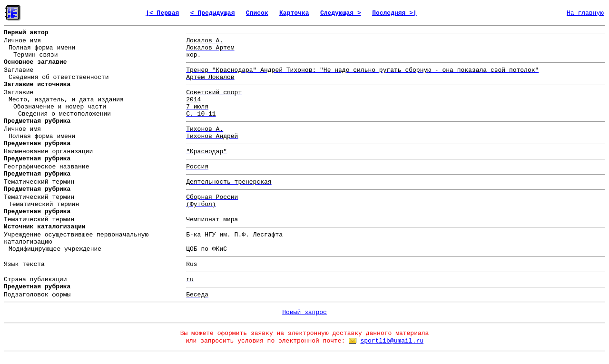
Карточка (294, 13)
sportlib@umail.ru (392, 341)
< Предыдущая (213, 13)
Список (257, 13)
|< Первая (162, 13)
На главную (585, 13)
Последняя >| (394, 13)
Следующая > (341, 13)
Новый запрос (304, 312)
